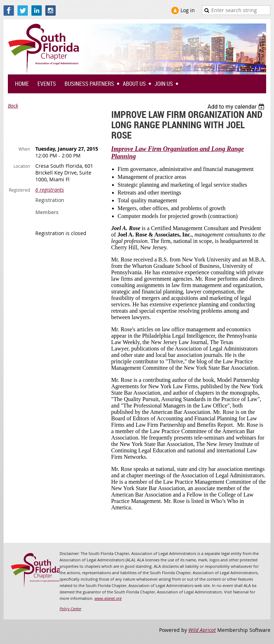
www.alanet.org (108, 598)
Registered (19, 190)
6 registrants (50, 190)
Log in (188, 10)
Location (22, 166)
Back (13, 106)
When (24, 149)
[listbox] (237, 107)
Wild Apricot (202, 630)
